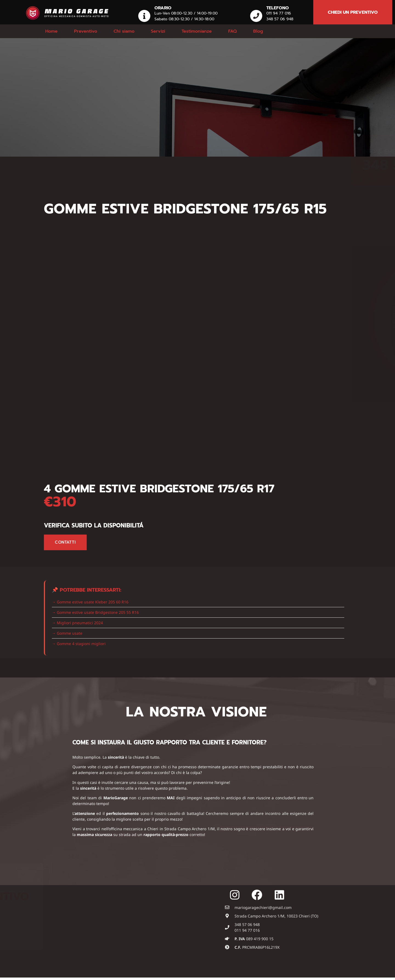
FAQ (232, 31)
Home (51, 31)
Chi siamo (124, 31)
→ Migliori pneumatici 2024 (77, 623)
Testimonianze (197, 31)
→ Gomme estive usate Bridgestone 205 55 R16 (95, 612)
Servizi (158, 31)
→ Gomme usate (67, 633)
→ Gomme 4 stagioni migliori (79, 644)
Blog (258, 31)
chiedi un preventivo (353, 12)
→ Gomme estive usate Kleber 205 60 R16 (90, 602)
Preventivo (86, 31)
